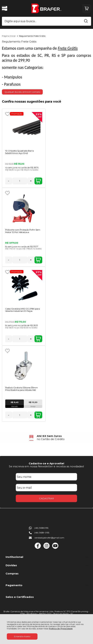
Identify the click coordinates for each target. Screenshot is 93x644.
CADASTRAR (46, 498)
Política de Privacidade (61, 629)
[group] (47, 438)
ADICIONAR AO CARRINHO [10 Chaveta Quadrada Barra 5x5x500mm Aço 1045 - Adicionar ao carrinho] (38, 181)
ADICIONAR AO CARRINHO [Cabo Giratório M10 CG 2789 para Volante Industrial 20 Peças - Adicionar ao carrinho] (38, 339)
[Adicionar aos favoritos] (7, 114)
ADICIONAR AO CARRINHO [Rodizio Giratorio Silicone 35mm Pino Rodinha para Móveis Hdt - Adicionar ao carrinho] (38, 415)
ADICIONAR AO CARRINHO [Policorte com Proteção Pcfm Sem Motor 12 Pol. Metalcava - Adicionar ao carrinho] (38, 260)
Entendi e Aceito (22, 636)
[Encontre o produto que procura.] (86, 21)
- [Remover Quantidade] (9, 181)
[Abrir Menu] (5, 8)
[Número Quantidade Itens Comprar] (20, 181)
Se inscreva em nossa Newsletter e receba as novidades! (46, 466)
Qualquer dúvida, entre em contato (22, 92)
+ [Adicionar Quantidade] (31, 181)
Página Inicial (9, 36)
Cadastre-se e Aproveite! (46, 463)
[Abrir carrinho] (87, 8)
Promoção (17, 114)
